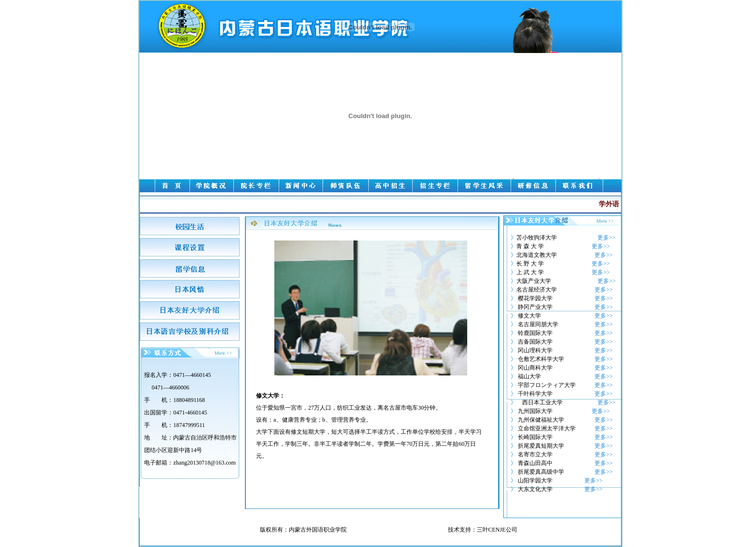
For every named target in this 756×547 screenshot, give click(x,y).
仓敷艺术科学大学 (541, 359)
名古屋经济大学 (537, 290)
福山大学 (529, 376)
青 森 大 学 (530, 246)
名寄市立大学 (535, 454)
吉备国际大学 (535, 342)
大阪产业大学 (534, 281)
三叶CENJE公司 (497, 530)
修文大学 (529, 316)
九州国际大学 (535, 411)
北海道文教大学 (537, 255)
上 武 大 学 (530, 272)
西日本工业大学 (542, 402)
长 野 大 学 (530, 264)
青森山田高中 (535, 463)
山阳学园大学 (534, 480)
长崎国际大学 (535, 437)
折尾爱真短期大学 (541, 446)
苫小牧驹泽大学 (537, 238)
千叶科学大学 (535, 394)
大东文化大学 (535, 489)
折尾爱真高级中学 (541, 472)
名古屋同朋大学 (538, 324)
